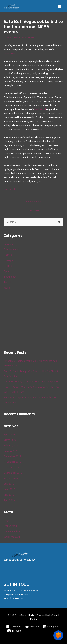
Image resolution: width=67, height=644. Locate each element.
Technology (10, 277)
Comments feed (13, 531)
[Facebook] (14, 627)
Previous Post (33, 201)
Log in (7, 520)
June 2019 (10, 489)
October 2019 (11, 467)
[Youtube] (32, 627)
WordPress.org (12, 537)
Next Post (33, 210)
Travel (9, 38)
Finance (8, 255)
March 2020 (10, 440)
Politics (8, 266)
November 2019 (13, 462)
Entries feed (10, 526)
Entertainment (11, 249)
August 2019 (11, 478)
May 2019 (9, 495)
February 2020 (11, 445)
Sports (7, 271)
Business (9, 244)
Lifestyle (8, 260)
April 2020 (9, 434)
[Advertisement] (31, 319)
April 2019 (9, 500)
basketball (9, 53)
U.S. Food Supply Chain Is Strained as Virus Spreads (31, 381)
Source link (10, 189)
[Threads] (14, 631)
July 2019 (9, 484)
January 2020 (11, 451)
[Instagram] (51, 627)
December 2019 (13, 456)
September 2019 (13, 473)
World (7, 288)
